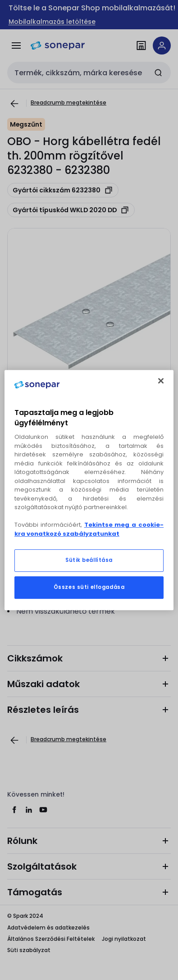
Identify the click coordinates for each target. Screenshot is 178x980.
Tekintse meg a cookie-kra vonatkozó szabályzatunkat (89, 529)
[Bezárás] (161, 381)
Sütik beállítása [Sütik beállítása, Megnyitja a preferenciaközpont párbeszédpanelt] (89, 560)
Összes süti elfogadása (89, 587)
